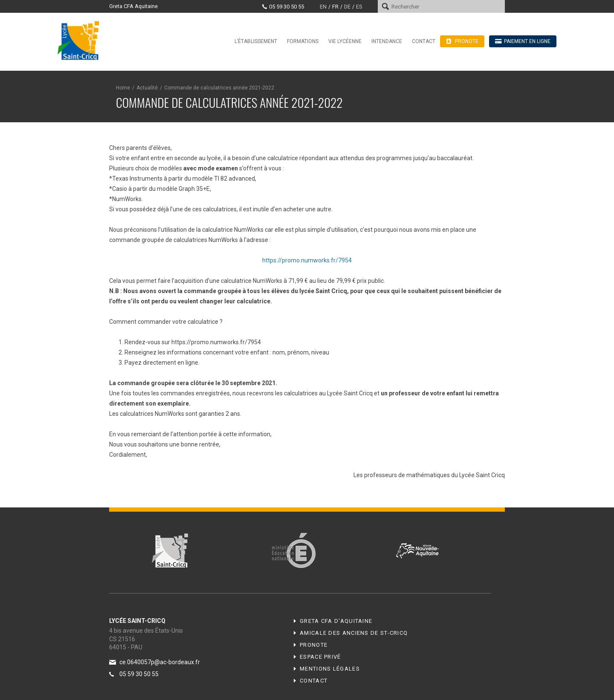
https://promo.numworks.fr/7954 (307, 260)
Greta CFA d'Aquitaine (336, 621)
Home (123, 88)
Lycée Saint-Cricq (81, 40)
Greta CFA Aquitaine (133, 6)
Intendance (387, 41)
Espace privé (320, 657)
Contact (424, 41)
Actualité (147, 88)
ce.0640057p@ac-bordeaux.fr (160, 662)
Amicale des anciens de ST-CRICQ (354, 633)
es (359, 7)
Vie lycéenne (345, 41)
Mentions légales (330, 669)
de (347, 7)
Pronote (314, 645)
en (323, 7)
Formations (303, 41)
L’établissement (256, 41)
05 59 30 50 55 (287, 7)
